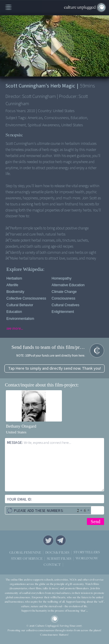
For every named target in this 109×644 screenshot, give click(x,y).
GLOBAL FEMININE (25, 552)
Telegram (61, 540)
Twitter (48, 540)
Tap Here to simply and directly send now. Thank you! (54, 368)
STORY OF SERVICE (27, 558)
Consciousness (64, 298)
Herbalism (14, 278)
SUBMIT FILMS (59, 558)
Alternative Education (68, 285)
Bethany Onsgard (21, 426)
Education (14, 312)
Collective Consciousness (26, 298)
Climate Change (64, 292)
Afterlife (12, 285)
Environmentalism (20, 319)
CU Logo (55, 619)
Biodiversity (15, 292)
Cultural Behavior (20, 305)
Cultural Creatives (66, 305)
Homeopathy (62, 278)
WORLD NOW (87, 558)
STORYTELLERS (87, 552)
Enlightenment (63, 312)
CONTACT (52, 564)
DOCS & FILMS (57, 552)
